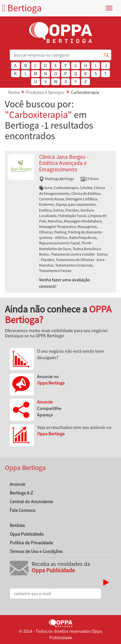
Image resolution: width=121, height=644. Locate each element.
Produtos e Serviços (45, 92)
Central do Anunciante (31, 502)
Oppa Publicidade (27, 534)
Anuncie (17, 484)
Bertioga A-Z (21, 493)
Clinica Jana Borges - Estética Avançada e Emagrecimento (64, 163)
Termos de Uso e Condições (36, 551)
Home (14, 92)
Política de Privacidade (31, 543)
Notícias (17, 525)
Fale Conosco (23, 510)
